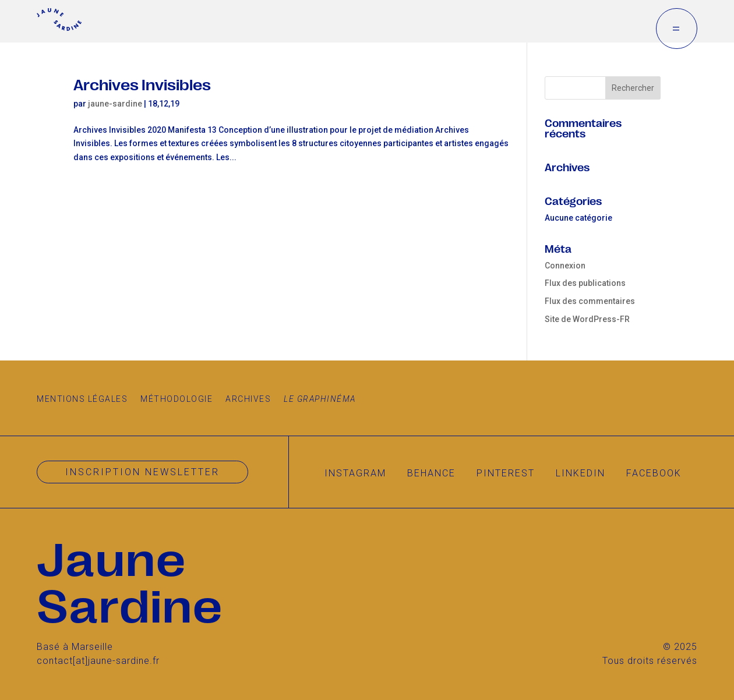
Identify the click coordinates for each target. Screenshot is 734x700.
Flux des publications (585, 283)
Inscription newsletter (142, 472)
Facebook (654, 473)
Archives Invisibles (142, 84)
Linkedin (581, 473)
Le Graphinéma (320, 399)
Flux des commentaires (590, 301)
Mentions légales (82, 399)
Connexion (565, 266)
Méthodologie (177, 399)
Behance (431, 473)
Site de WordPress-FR (587, 319)
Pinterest (506, 473)
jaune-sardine (115, 104)
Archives (248, 399)
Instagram (355, 473)
